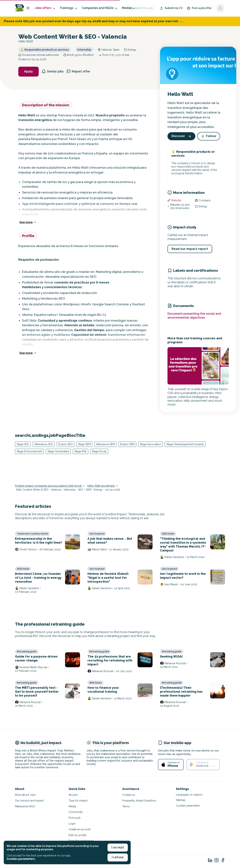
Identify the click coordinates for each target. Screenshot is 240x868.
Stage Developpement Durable (185, 444)
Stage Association (150, 444)
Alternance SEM (105, 444)
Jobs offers (45, 8)
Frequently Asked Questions (139, 801)
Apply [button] (29, 71)
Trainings (69, 8)
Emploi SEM (127, 444)
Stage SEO (23, 444)
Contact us (129, 795)
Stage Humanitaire (58, 451)
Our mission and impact (29, 801)
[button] (209, 136)
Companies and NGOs (100, 8)
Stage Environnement (29, 451)
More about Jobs (25, 795)
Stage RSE (80, 451)
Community (76, 812)
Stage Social (99, 451)
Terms (126, 806)
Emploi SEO (66, 444)
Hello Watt (180, 94)
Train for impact (78, 801)
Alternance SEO (44, 444)
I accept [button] (118, 847)
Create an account (80, 829)
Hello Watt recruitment (101, 486)
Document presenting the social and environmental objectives (194, 316)
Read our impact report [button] (190, 249)
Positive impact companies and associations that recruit (49, 486)
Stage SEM (84, 444)
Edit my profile (77, 835)
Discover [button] (181, 136)
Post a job (75, 818)
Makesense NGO (25, 806)
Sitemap (181, 800)
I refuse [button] (118, 857)
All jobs (73, 795)
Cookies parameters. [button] (21, 859)
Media (129, 8)
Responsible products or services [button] (45, 50)
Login (72, 824)
